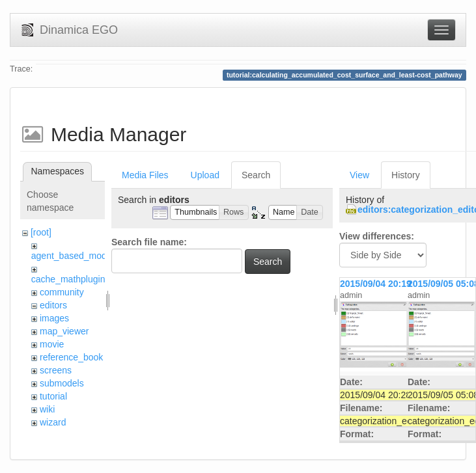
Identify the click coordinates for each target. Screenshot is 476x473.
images (54, 318)
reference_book (71, 357)
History (406, 175)
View (359, 175)
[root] (41, 232)
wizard (53, 422)
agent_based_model (73, 256)
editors (53, 305)
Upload (205, 175)
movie (52, 344)
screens (56, 370)
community (62, 292)
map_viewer (64, 331)
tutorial (53, 396)
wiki (47, 409)
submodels (62, 383)
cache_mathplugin (68, 279)
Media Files (145, 175)
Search (256, 175)
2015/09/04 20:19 (376, 284)
